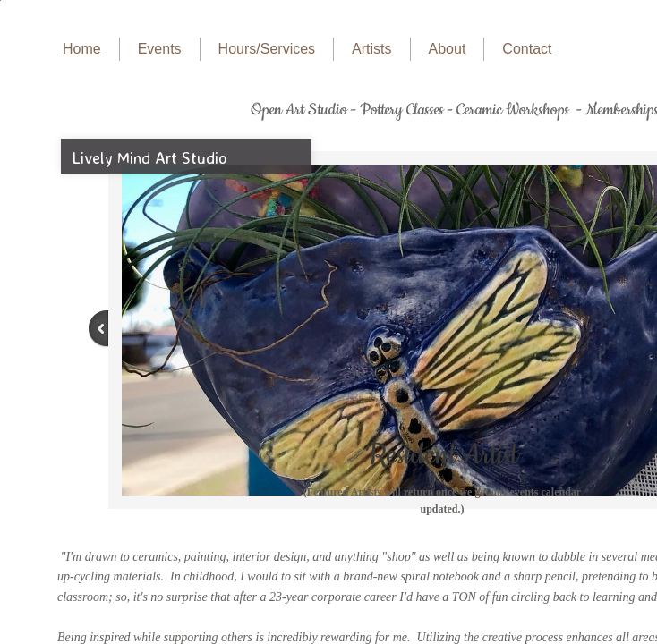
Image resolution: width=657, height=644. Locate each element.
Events (160, 49)
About (448, 49)
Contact (527, 49)
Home (82, 49)
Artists (371, 49)
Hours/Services (267, 49)
